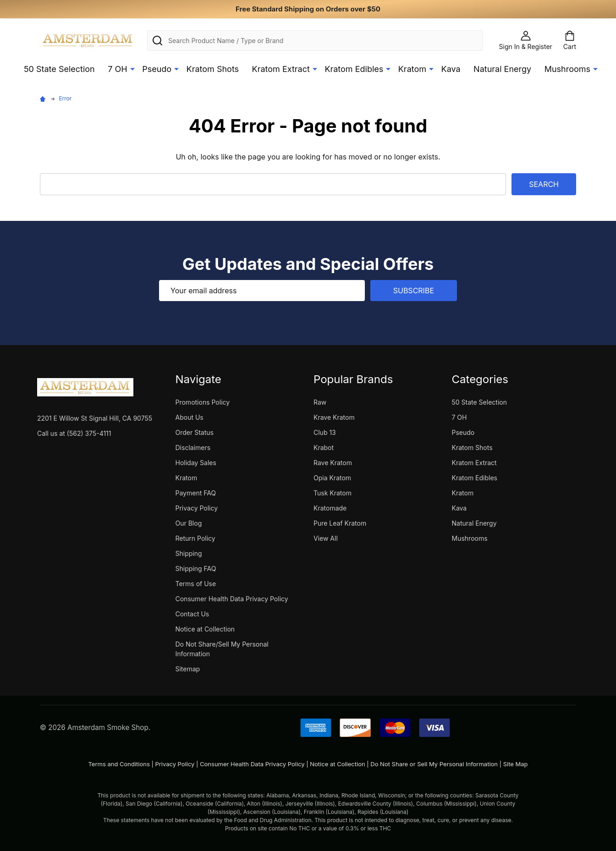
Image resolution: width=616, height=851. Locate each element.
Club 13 (325, 432)
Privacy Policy (197, 508)
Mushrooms (567, 69)
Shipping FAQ (196, 568)
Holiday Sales (196, 463)
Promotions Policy (203, 402)
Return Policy (195, 538)
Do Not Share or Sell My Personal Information (434, 764)
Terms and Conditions (119, 764)
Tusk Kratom (333, 493)
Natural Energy (502, 69)
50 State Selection (59, 69)
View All (326, 538)
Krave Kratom (334, 417)
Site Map (516, 764)
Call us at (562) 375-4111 (74, 433)
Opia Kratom (332, 478)
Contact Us (192, 614)
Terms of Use (196, 584)
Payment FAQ (196, 493)
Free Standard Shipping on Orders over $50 (308, 9)
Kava (451, 69)
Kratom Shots (213, 69)
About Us (190, 417)
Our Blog (189, 523)
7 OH (117, 69)
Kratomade (330, 508)
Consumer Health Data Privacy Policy (232, 599)
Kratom (412, 69)
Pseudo (157, 69)
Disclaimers (193, 447)
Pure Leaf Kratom (340, 523)
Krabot (324, 447)
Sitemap (188, 669)
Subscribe (414, 291)
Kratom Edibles (354, 69)
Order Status (195, 432)
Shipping (189, 553)
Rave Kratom (333, 463)
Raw (320, 402)
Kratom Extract (281, 69)
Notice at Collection (205, 629)
